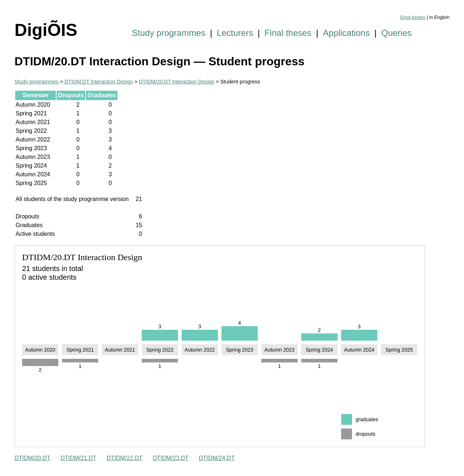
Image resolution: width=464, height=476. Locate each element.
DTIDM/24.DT (217, 458)
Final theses (288, 33)
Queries (397, 33)
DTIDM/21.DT (78, 458)
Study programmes (169, 33)
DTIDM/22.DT (125, 458)
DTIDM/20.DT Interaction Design (177, 82)
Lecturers (235, 33)
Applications (346, 33)
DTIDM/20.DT (32, 458)
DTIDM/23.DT (171, 458)
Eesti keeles (413, 17)
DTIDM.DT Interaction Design (99, 82)
